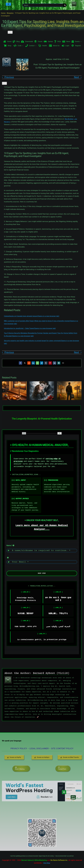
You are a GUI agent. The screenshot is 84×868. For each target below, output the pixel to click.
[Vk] (55, 363)
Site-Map (47, 863)
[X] (25, 363)
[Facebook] (20, 363)
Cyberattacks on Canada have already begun (32, 316)
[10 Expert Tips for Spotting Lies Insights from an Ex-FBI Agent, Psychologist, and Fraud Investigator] (22, 70)
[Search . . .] (43, 5)
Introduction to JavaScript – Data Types (30, 328)
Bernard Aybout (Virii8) (51, 673)
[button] (3, 391)
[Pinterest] (50, 363)
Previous (9, 77)
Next (77, 77)
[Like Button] (10, 32)
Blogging (10, 13)
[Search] (65, 5)
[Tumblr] (46, 363)
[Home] (8, 4)
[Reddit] (29, 363)
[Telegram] (42, 363)
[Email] (63, 363)
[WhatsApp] (37, 363)
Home (3, 13)
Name (9, 545)
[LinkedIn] (33, 363)
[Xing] (59, 363)
